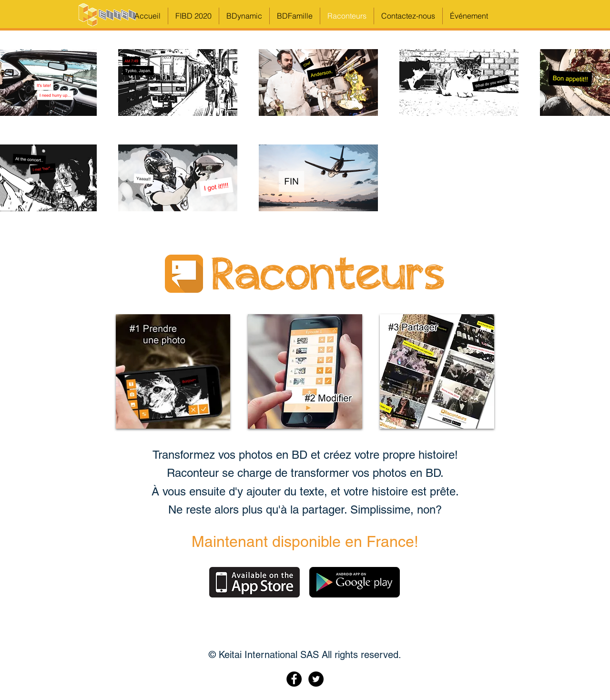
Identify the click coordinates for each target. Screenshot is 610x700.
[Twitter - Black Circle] (316, 679)
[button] (469, 16)
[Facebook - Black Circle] (294, 679)
